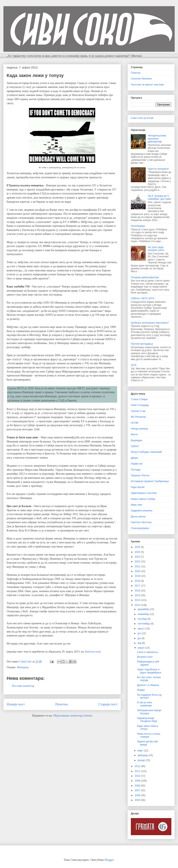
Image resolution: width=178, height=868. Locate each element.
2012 (138, 766)
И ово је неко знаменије (145, 704)
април (141, 648)
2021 (138, 566)
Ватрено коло (145, 657)
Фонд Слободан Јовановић (146, 452)
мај (140, 643)
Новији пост (16, 704)
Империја (23, 667)
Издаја (141, 690)
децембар (144, 609)
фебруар (143, 755)
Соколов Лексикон (141, 79)
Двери (134, 458)
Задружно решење (142, 511)
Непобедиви (138, 226)
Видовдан (137, 440)
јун (140, 638)
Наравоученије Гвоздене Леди (147, 720)
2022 (138, 562)
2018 (138, 581)
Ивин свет (137, 505)
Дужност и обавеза (148, 685)
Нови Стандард (140, 405)
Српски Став (138, 411)
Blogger (109, 860)
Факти (134, 434)
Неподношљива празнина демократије (157, 139)
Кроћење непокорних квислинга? (150, 323)
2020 (138, 571)
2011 (138, 771)
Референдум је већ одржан (148, 663)
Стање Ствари (139, 399)
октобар (143, 619)
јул (140, 633)
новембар (144, 614)
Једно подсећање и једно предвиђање (149, 671)
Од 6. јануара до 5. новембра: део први (159, 197)
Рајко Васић (138, 487)
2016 (138, 591)
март (141, 751)
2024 (138, 552)
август (142, 629)
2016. (134, 365)
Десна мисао (138, 517)
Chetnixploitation (140, 528)
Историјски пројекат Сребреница (150, 481)
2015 (138, 595)
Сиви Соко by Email (142, 118)
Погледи (136, 470)
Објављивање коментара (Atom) (73, 716)
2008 (138, 786)
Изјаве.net (137, 464)
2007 (138, 790)
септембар (144, 624)
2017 (138, 586)
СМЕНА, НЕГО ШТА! (143, 298)
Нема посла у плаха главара (149, 735)
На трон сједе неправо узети (156, 249)
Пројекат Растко (140, 475)
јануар (142, 760)
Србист (135, 446)
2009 (138, 781)
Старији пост (108, 704)
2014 (138, 600)
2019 (138, 576)
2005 (138, 800)
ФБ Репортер (138, 417)
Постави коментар (23, 686)
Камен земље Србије (143, 499)
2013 (138, 605)
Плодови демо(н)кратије (145, 277)
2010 (138, 776)
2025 (138, 547)
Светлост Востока (141, 522)
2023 (138, 557)
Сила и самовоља (147, 652)
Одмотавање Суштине (144, 493)
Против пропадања (142, 344)
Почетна (61, 704)
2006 (138, 795)
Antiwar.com (92, 652)
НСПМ (135, 423)
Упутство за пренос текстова (147, 85)
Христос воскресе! (158, 169)
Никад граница (139, 429)
